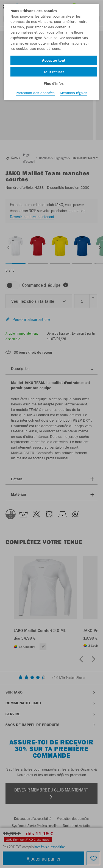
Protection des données (35, 93)
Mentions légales (74, 93)
